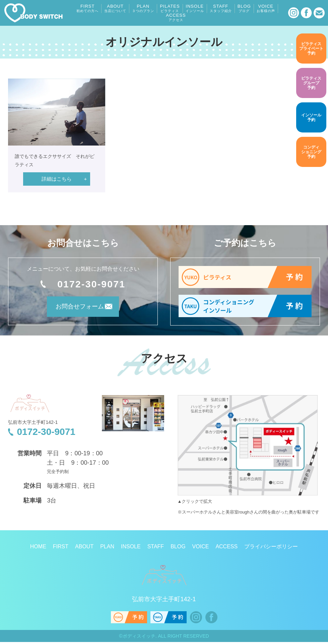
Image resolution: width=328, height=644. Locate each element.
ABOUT (115, 8)
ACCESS (176, 17)
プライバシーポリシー (271, 548)
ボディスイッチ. (140, 638)
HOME (38, 548)
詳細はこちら (57, 179)
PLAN (143, 8)
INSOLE (195, 8)
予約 (311, 48)
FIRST (87, 8)
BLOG (244, 8)
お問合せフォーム (74, 309)
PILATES (170, 8)
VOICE (266, 8)
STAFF (221, 8)
